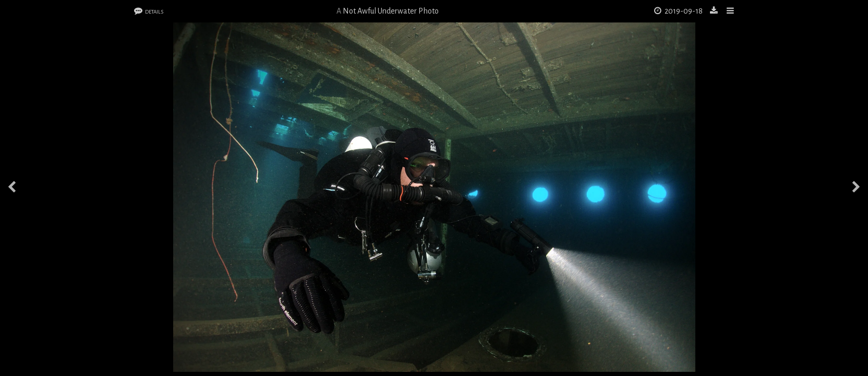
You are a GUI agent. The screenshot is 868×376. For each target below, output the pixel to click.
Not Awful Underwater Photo (391, 11)
